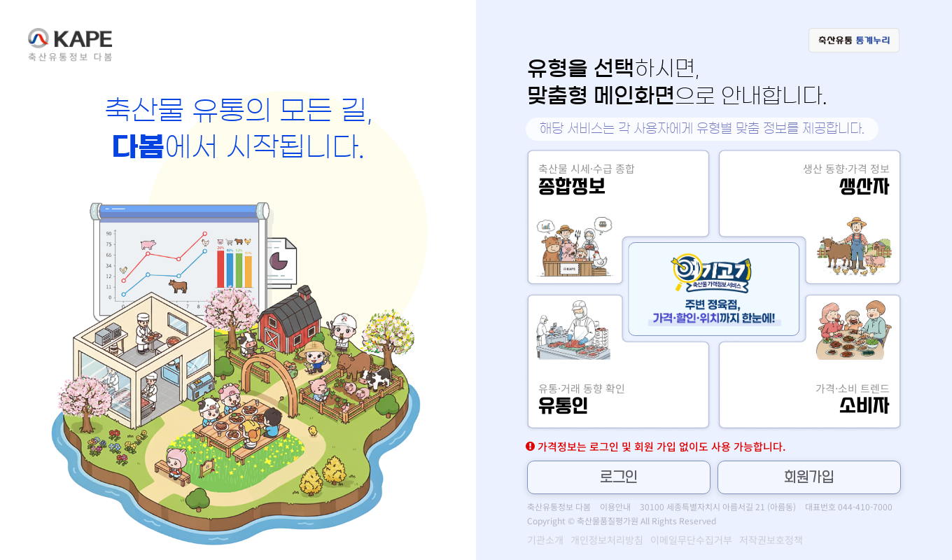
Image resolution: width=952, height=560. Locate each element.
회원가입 (809, 477)
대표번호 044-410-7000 (849, 507)
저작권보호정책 (771, 540)
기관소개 (545, 540)
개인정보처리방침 (607, 540)
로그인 (619, 477)
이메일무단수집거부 (691, 540)
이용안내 (615, 507)
